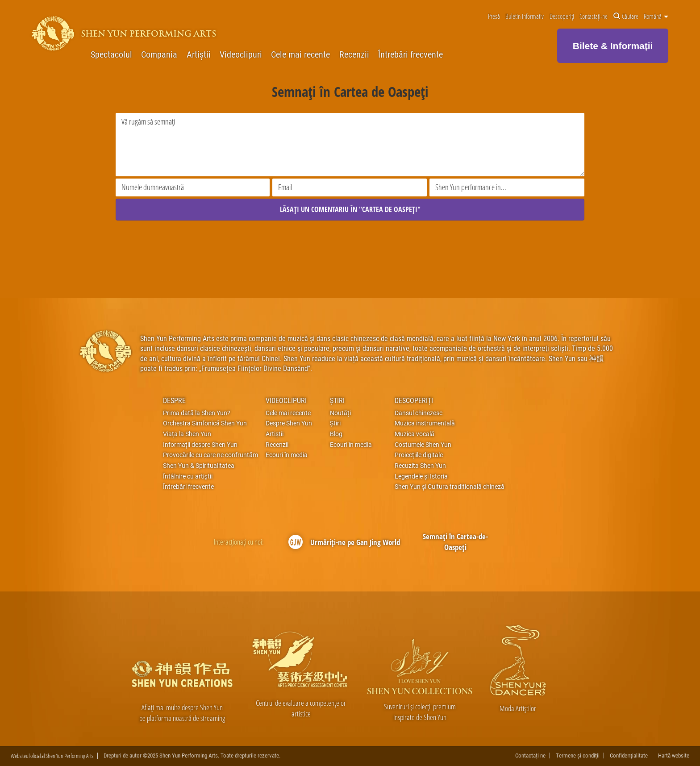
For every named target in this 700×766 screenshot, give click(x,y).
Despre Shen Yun (289, 423)
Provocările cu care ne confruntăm (210, 455)
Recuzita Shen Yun (420, 466)
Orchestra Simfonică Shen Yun (205, 423)
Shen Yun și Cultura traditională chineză (450, 487)
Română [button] (656, 17)
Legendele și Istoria (421, 476)
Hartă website (674, 756)
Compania (159, 54)
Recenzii (354, 54)
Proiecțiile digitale (419, 455)
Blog (336, 434)
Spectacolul (111, 54)
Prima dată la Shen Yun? (197, 413)
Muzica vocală (415, 434)
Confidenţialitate (629, 756)
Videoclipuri (241, 54)
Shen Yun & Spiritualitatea (199, 466)
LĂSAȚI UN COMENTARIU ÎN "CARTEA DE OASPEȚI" (350, 209)
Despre (174, 400)
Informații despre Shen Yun (200, 445)
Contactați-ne (594, 17)
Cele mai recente (300, 54)
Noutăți (340, 413)
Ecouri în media (287, 455)
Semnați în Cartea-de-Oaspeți (455, 542)
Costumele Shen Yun (423, 445)
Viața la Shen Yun (187, 434)
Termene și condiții (578, 756)
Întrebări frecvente (410, 54)
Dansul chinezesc (419, 413)
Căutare (626, 17)
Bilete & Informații (613, 46)
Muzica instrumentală (425, 423)
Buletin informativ (525, 17)
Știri (337, 400)
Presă (494, 17)
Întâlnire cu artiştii (188, 476)
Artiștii (199, 54)
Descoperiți (562, 17)
